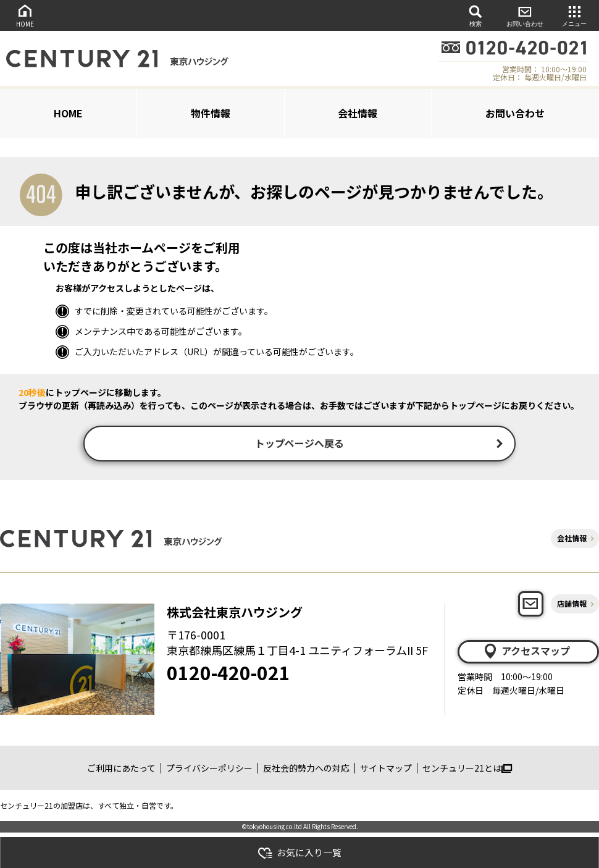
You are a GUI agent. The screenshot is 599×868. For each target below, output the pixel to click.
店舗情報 (572, 605)
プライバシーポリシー (209, 769)
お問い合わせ (525, 15)
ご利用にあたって (121, 769)
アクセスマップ (526, 652)
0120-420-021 (228, 674)
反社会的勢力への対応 (306, 769)
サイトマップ (386, 769)
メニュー (574, 15)
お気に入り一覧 (299, 853)
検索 (475, 15)
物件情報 (211, 113)
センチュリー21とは (467, 769)
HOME (25, 15)
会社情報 (358, 113)
